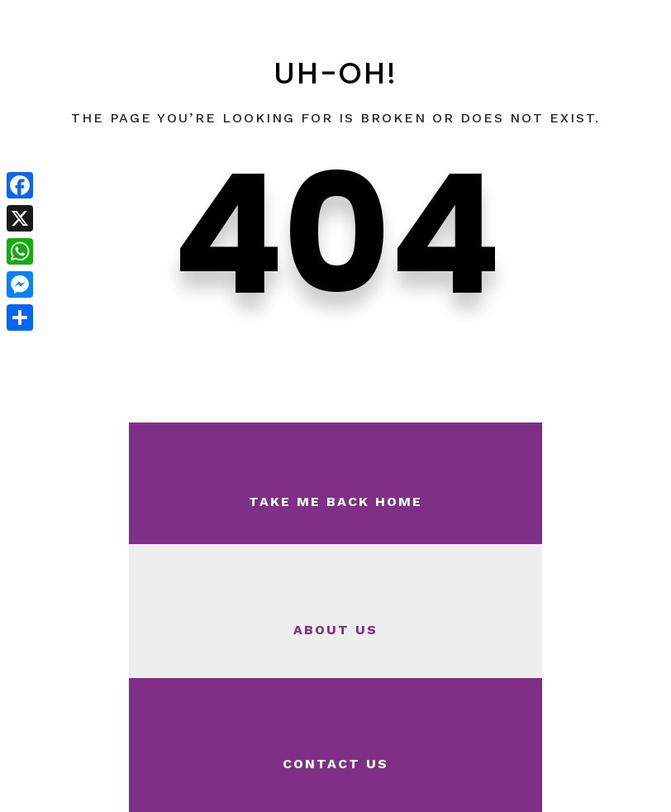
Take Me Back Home (335, 502)
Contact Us (335, 764)
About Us (335, 630)
